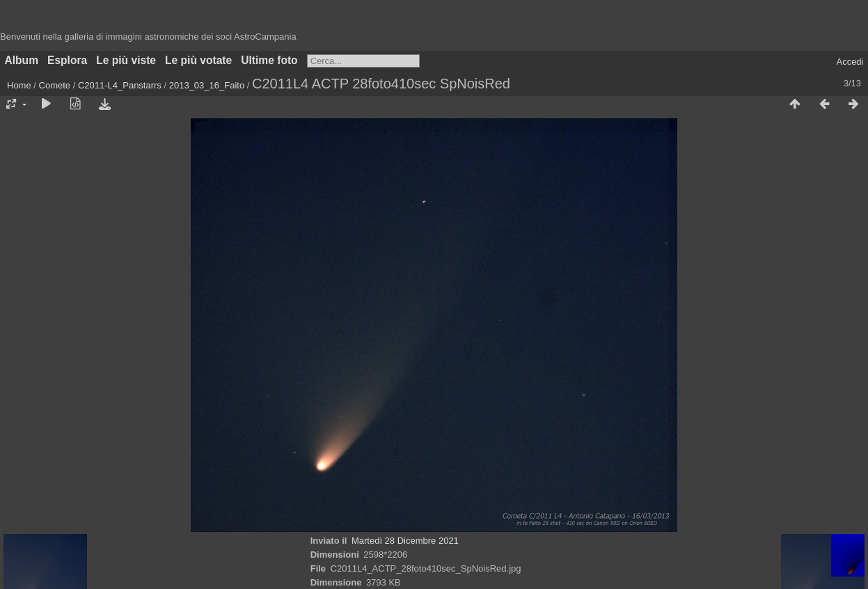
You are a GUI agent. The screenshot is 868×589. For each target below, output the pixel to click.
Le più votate (198, 60)
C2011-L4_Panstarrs (120, 85)
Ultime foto (269, 60)
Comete (55, 85)
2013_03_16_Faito (207, 85)
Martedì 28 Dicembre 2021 (405, 541)
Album (22, 60)
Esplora (67, 60)
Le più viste (126, 60)
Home (19, 85)
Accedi (850, 62)
